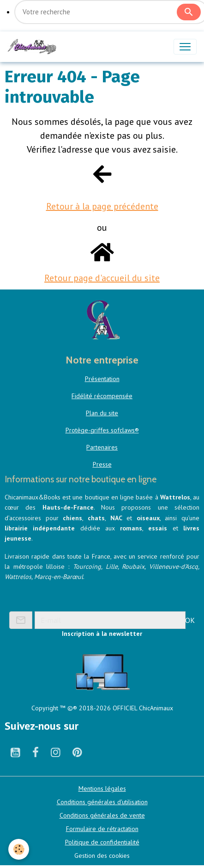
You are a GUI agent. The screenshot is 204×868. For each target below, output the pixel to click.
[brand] (34, 47)
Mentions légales (102, 788)
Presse (102, 464)
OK (190, 620)
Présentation (102, 379)
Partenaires (102, 447)
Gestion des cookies (102, 856)
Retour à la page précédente (102, 206)
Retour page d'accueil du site (102, 278)
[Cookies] (19, 849)
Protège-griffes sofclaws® (102, 430)
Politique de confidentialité (102, 842)
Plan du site (102, 413)
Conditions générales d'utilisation (102, 802)
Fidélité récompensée (102, 396)
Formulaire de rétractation (102, 829)
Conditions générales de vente (102, 815)
